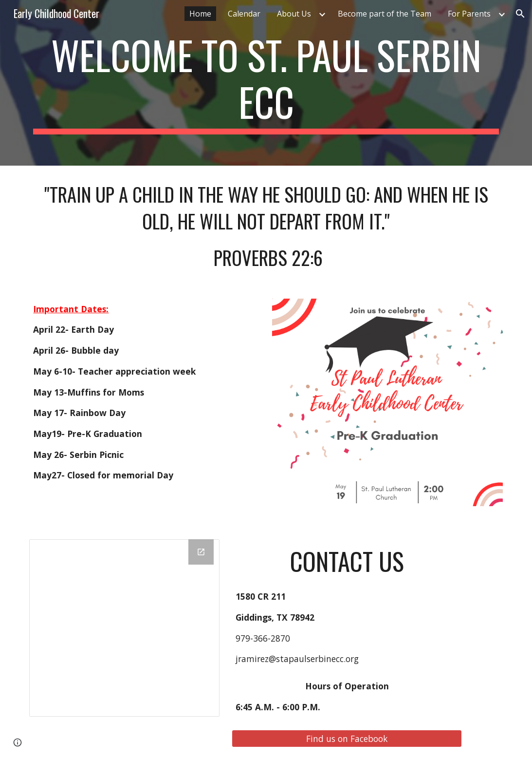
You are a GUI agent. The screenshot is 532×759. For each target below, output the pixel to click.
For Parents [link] (469, 14)
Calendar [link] (244, 14)
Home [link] (200, 14)
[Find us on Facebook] (347, 738)
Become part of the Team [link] (385, 14)
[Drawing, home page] (124, 628)
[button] (520, 14)
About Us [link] (294, 14)
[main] (266, 83)
